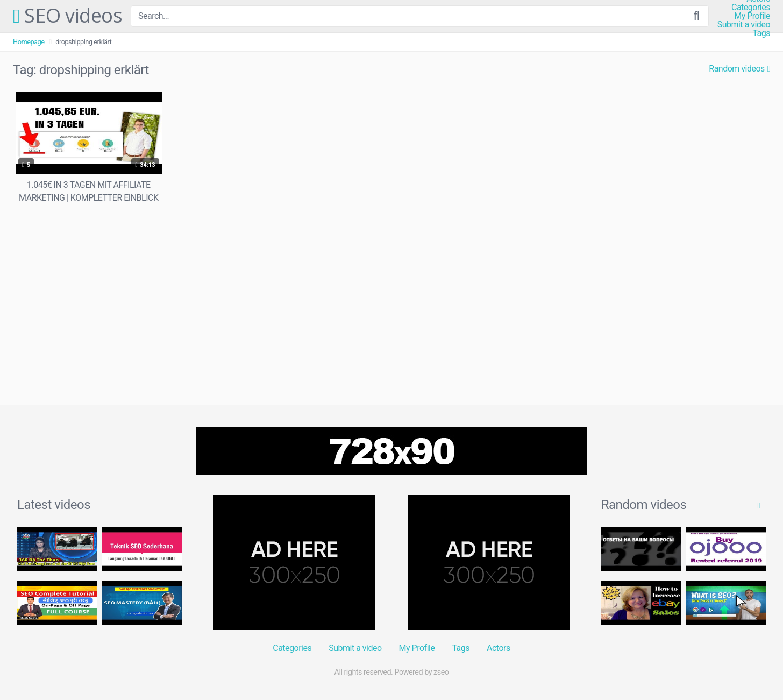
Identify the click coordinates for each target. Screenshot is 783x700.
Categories (751, 8)
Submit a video (744, 25)
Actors (499, 648)
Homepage (29, 42)
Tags (761, 33)
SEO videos (67, 16)
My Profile (752, 16)
